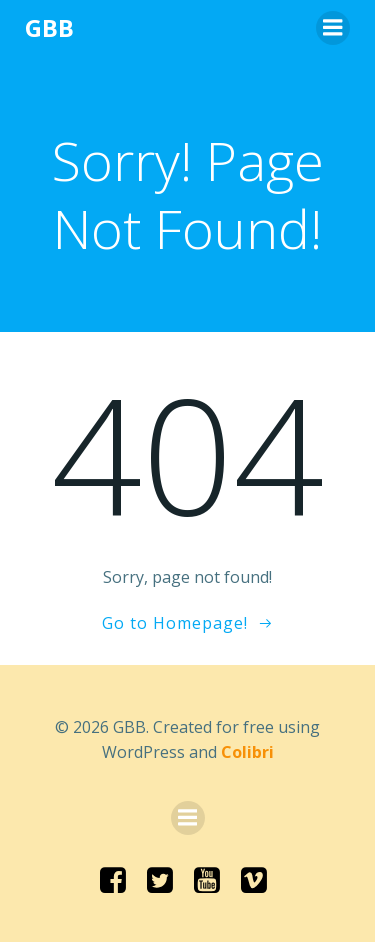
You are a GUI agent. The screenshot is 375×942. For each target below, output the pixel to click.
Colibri (247, 752)
